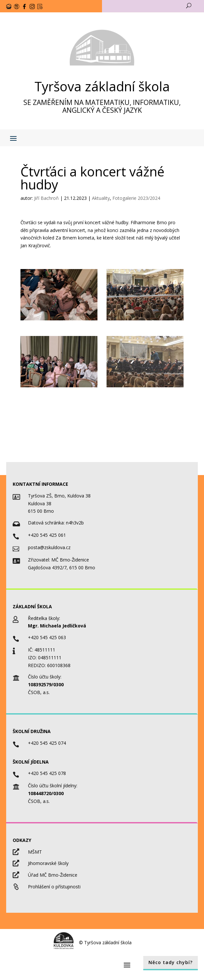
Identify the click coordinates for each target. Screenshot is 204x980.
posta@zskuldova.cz (49, 547)
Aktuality (101, 198)
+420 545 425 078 (47, 773)
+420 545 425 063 (47, 637)
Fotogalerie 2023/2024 (136, 198)
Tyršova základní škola (102, 86)
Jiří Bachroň (46, 198)
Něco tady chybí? (171, 962)
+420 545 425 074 (47, 743)
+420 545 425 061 (47, 535)
